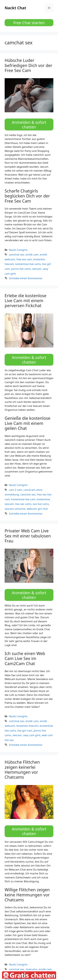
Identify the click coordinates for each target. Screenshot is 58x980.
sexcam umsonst (15, 509)
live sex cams (23, 504)
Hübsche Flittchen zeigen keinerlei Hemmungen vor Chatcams (22, 770)
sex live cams (41, 504)
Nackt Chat (15, 8)
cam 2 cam (15, 490)
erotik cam (32, 254)
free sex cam (24, 259)
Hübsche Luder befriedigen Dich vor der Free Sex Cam (28, 65)
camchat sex (16, 254)
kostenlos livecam (27, 726)
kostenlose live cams (28, 264)
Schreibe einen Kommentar (26, 278)
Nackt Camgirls (18, 250)
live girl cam (25, 731)
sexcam (37, 269)
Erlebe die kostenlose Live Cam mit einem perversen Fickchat (26, 301)
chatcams (31, 969)
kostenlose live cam (23, 499)
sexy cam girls (32, 735)
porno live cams (21, 269)
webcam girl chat (37, 509)
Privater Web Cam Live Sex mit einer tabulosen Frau (28, 536)
